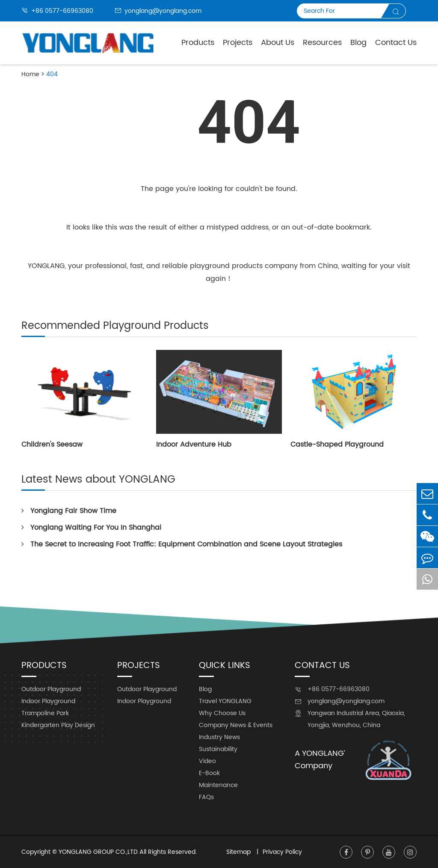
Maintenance (218, 785)
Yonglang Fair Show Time (69, 511)
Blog (358, 43)
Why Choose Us (222, 713)
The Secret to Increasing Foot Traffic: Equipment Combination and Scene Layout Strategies (182, 544)
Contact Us (396, 43)
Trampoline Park (45, 713)
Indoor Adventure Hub (194, 444)
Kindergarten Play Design (58, 725)
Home (30, 74)
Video (207, 761)
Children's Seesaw (52, 444)
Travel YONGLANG (225, 701)
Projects (238, 43)
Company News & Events (236, 725)
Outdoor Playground (51, 689)
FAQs (206, 797)
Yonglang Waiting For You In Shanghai (91, 528)
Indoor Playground (48, 701)
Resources (322, 43)
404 (52, 74)
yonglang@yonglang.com (158, 11)
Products (198, 43)
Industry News (219, 737)
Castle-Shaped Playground (337, 444)
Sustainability (218, 749)
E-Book (209, 773)
